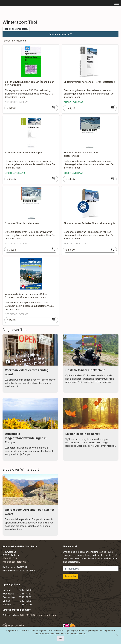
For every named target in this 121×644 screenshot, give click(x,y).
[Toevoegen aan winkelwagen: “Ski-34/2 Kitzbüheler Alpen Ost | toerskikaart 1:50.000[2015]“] (54, 107)
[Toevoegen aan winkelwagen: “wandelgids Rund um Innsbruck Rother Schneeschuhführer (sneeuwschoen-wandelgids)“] (54, 319)
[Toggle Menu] (117, 3)
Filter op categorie (60, 34)
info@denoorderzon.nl (14, 562)
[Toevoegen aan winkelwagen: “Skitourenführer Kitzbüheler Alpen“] (54, 178)
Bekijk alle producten (16, 29)
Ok (60, 639)
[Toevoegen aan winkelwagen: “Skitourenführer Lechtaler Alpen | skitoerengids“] (112, 178)
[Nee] (117, 635)
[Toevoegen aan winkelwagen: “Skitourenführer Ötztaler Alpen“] (54, 249)
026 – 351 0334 (10, 558)
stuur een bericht (48, 615)
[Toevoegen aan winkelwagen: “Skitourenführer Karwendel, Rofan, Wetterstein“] (112, 107)
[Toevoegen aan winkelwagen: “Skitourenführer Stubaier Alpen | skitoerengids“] (112, 249)
